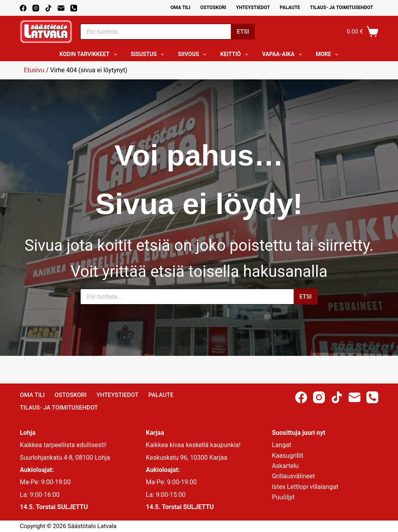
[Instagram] (36, 8)
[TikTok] (48, 8)
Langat (282, 445)
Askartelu (285, 466)
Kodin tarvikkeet (90, 55)
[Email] (61, 8)
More (329, 55)
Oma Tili (180, 8)
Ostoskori (213, 8)
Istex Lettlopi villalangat (305, 487)
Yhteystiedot (253, 8)
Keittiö (236, 55)
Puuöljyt (283, 497)
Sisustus (149, 55)
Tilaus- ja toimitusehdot (341, 8)
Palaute (290, 8)
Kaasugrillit (288, 456)
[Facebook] (23, 8)
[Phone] (74, 8)
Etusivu (34, 70)
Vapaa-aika (284, 55)
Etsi (243, 32)
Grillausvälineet (293, 476)
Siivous (194, 55)
